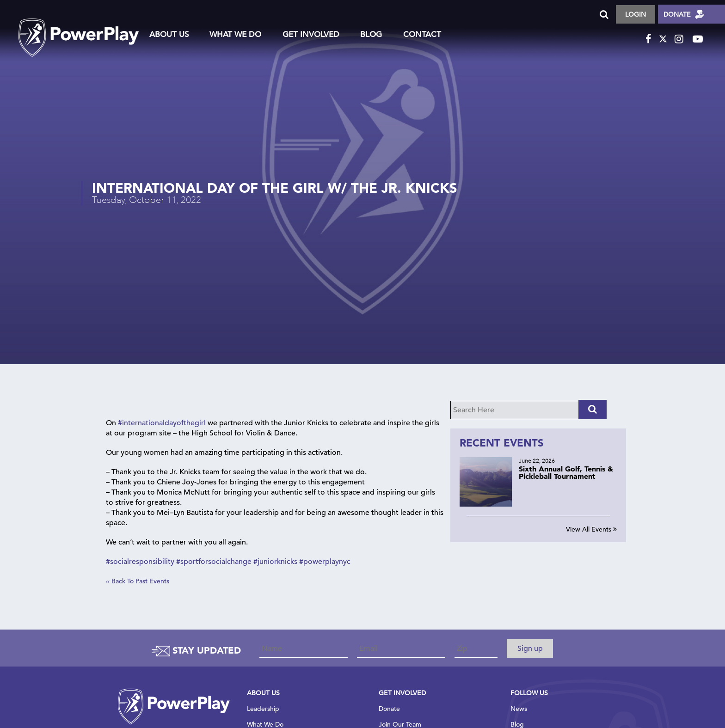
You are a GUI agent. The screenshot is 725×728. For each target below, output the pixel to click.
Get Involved (311, 34)
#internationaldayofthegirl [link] (162, 424)
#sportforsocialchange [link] (214, 563)
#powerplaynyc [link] (325, 563)
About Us (169, 34)
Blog (371, 34)
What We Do (235, 34)
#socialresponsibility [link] (140, 563)
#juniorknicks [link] (275, 563)
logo (79, 28)
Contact (422, 34)
